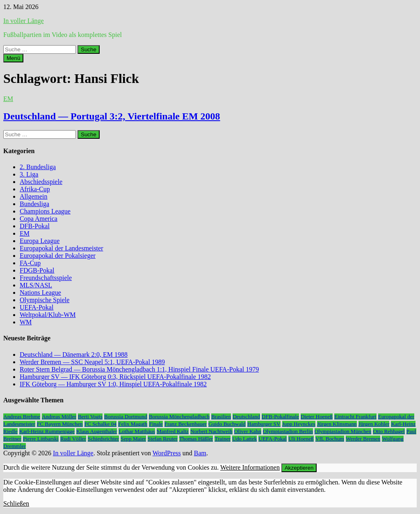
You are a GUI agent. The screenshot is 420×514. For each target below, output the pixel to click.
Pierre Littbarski (41, 439)
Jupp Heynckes (299, 424)
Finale (156, 424)
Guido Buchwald (227, 424)
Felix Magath (133, 424)
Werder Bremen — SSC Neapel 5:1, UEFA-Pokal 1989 (92, 362)
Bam (200, 453)
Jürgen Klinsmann (337, 424)
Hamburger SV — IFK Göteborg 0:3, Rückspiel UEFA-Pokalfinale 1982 (115, 377)
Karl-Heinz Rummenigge (47, 431)
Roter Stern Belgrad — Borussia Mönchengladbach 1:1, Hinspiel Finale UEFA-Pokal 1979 (139, 369)
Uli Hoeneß (301, 439)
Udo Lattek (244, 439)
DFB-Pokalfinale (280, 416)
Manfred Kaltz (173, 431)
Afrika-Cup (35, 189)
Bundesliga (34, 204)
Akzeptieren (299, 468)
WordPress (167, 453)
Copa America (39, 219)
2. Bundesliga (38, 167)
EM (8, 99)
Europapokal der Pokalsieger (58, 256)
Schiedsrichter (103, 439)
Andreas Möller (59, 416)
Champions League (45, 211)
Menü (13, 58)
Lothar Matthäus (137, 431)
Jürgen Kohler (374, 424)
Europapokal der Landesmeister (61, 248)
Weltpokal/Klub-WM (48, 315)
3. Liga (29, 174)
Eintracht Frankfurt (355, 416)
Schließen (16, 504)
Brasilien (221, 416)
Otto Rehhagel (389, 431)
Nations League (40, 293)
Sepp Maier (133, 439)
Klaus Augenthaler (97, 431)
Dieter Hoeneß (317, 416)
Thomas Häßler (196, 439)
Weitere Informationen (250, 467)
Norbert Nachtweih (211, 431)
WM (26, 322)
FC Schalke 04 (101, 424)
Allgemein (34, 196)
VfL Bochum (330, 439)
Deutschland (246, 416)
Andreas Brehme (22, 416)
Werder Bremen (363, 439)
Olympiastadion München (343, 431)
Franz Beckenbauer (186, 424)
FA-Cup (30, 263)
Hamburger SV (264, 424)
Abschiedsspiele (41, 182)
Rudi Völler (73, 439)
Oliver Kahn (248, 431)
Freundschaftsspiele (46, 278)
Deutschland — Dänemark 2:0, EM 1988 (74, 355)
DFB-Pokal (35, 226)
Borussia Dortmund (126, 416)
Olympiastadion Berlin (288, 431)
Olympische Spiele (45, 300)
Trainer (223, 439)
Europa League (40, 241)
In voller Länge (24, 21)
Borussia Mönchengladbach (179, 416)
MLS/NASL (36, 285)
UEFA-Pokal (37, 307)
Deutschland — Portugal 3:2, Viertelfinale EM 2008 (112, 116)
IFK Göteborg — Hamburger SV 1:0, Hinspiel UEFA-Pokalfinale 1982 (113, 384)
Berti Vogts (90, 416)
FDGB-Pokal (37, 270)
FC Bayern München (60, 424)
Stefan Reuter (163, 439)
